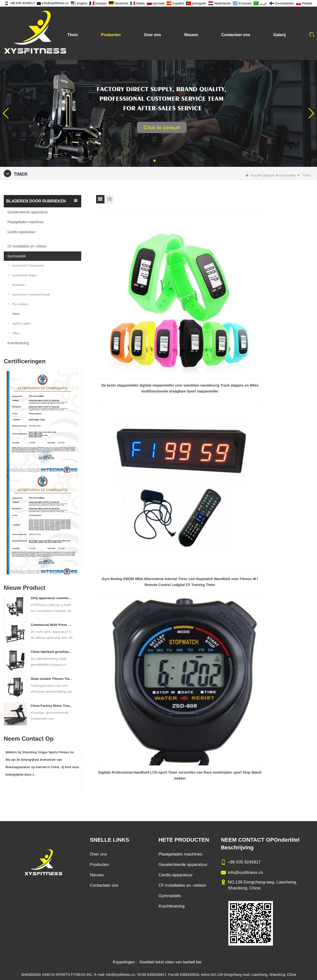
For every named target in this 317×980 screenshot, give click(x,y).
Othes (14, 333)
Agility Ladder (20, 323)
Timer (14, 314)
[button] (155, 161)
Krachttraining (18, 343)
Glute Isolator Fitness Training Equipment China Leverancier (52, 679)
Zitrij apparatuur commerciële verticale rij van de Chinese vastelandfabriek (52, 598)
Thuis (73, 35)
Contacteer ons (236, 35)
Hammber (16, 285)
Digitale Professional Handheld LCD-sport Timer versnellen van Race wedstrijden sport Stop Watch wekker (279, 290)
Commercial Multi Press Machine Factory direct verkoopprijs (52, 625)
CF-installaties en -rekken (27, 246)
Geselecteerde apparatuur (28, 212)
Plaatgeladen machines (26, 222)
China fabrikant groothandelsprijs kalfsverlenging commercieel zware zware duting (52, 652)
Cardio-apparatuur (22, 232)
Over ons (152, 35)
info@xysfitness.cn (53, 3)
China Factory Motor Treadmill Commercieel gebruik (52, 706)
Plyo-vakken (18, 304)
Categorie (268, 175)
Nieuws (191, 35)
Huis (251, 175)
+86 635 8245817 (20, 3)
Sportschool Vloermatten (26, 265)
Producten (111, 35)
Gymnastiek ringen (22, 275)
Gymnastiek (287, 175)
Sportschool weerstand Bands (29, 294)
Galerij (280, 35)
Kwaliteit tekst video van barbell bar (171, 958)
